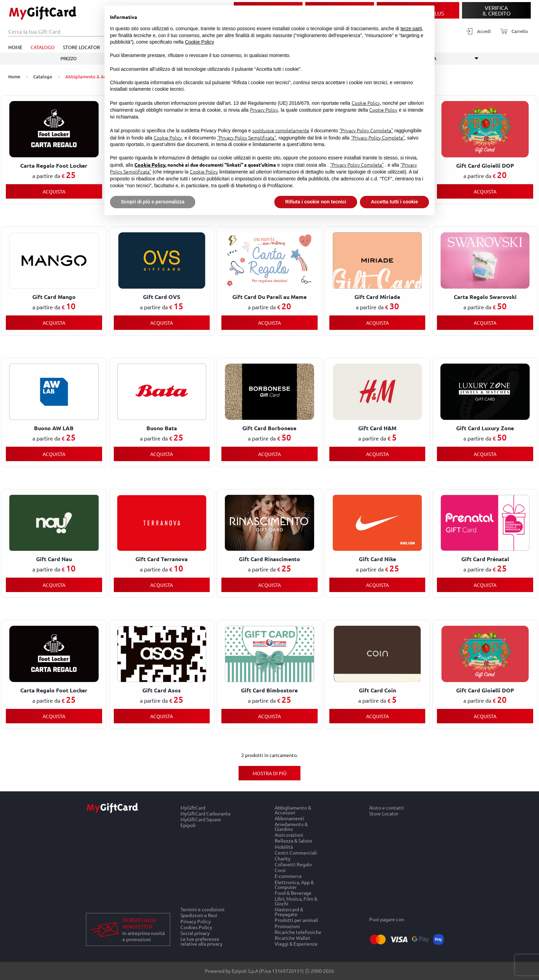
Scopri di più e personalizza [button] (153, 202)
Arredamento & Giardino (291, 826)
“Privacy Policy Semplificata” (247, 137)
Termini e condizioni (202, 909)
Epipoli (188, 825)
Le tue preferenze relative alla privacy (201, 942)
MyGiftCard (193, 808)
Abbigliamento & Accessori (293, 810)
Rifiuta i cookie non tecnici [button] (316, 202)
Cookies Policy (196, 927)
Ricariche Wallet (293, 938)
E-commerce (288, 876)
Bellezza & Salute (293, 841)
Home (15, 47)
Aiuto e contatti (387, 808)
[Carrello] (512, 31)
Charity (283, 858)
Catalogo (43, 47)
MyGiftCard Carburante (206, 813)
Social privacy (195, 933)
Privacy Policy (196, 921)
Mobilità (284, 847)
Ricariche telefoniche (298, 932)
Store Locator (81, 47)
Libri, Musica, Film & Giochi (296, 901)
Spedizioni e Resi (199, 915)
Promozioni (287, 926)
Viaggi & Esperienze (296, 944)
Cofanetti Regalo (293, 864)
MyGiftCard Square (201, 819)
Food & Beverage (293, 893)
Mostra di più (270, 773)
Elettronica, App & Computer (294, 884)
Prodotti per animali (296, 920)
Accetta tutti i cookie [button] (394, 202)
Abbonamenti (289, 818)
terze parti (411, 29)
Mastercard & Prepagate (289, 912)
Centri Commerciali (296, 852)
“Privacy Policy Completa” (366, 130)
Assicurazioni (289, 835)
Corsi (280, 870)
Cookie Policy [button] (200, 42)
